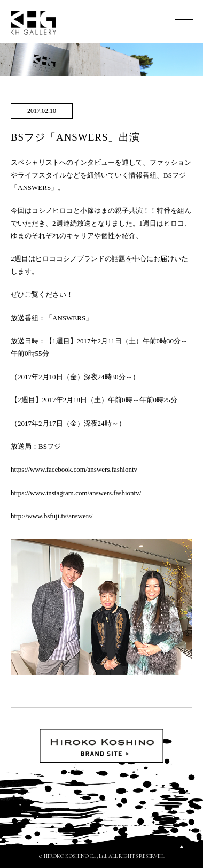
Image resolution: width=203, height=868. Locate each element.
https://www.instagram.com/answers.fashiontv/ (76, 493)
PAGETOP (182, 847)
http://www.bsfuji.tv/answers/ (52, 516)
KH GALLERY (34, 23)
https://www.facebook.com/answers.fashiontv (74, 469)
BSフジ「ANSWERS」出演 (75, 137)
